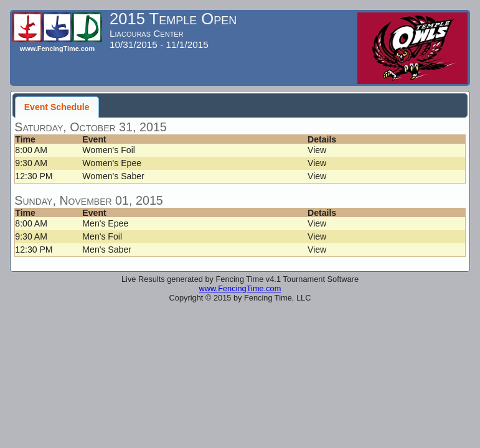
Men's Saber (107, 250)
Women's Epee (112, 163)
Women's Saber (113, 176)
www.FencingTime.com (240, 288)
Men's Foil (102, 236)
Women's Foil (109, 150)
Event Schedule (57, 107)
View (317, 150)
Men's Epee (105, 223)
